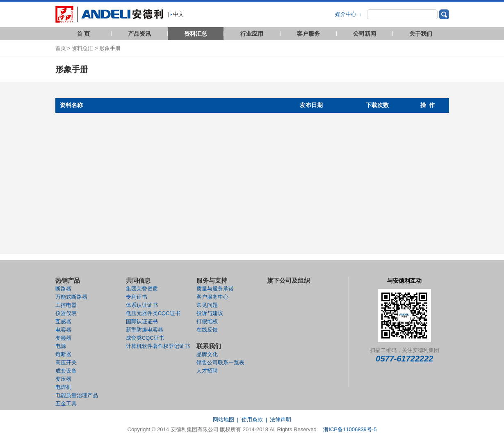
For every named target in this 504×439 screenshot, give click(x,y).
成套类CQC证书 (145, 338)
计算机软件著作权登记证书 (158, 346)
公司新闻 (365, 34)
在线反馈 (207, 330)
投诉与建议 (210, 313)
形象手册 (110, 48)
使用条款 (252, 420)
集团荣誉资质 (142, 289)
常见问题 (207, 305)
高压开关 (66, 362)
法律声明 (281, 420)
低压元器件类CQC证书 (153, 313)
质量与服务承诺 (215, 289)
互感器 (63, 321)
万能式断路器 (71, 297)
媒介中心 (347, 14)
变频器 (63, 338)
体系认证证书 (142, 305)
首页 (61, 48)
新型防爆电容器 (145, 330)
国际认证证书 (142, 321)
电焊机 (63, 387)
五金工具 (66, 404)
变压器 (63, 379)
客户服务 (308, 34)
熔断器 (63, 354)
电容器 (63, 330)
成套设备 (66, 371)
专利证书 (137, 297)
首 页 (83, 34)
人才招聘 (207, 371)
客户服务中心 (212, 297)
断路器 (63, 289)
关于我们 (421, 34)
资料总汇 (82, 48)
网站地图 (223, 420)
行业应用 (252, 34)
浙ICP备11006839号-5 (350, 429)
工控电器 (66, 305)
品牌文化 (207, 354)
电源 (61, 346)
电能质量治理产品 (77, 395)
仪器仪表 (66, 313)
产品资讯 (139, 34)
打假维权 (207, 321)
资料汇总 (196, 34)
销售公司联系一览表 (220, 362)
